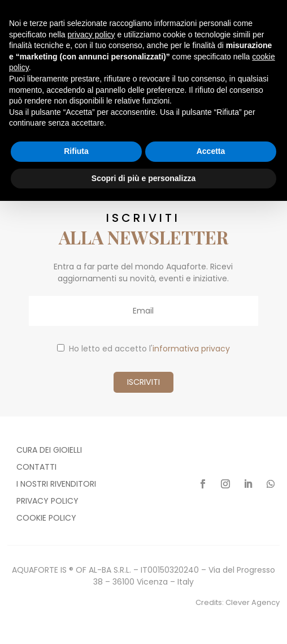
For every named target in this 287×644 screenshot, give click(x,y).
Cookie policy (46, 519)
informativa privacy (191, 349)
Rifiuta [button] (76, 151)
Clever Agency (253, 602)
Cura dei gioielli (49, 451)
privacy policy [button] (92, 35)
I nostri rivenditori (56, 485)
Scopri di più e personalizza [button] (143, 178)
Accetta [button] (211, 151)
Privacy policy (47, 502)
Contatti (36, 468)
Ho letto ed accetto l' (143, 349)
